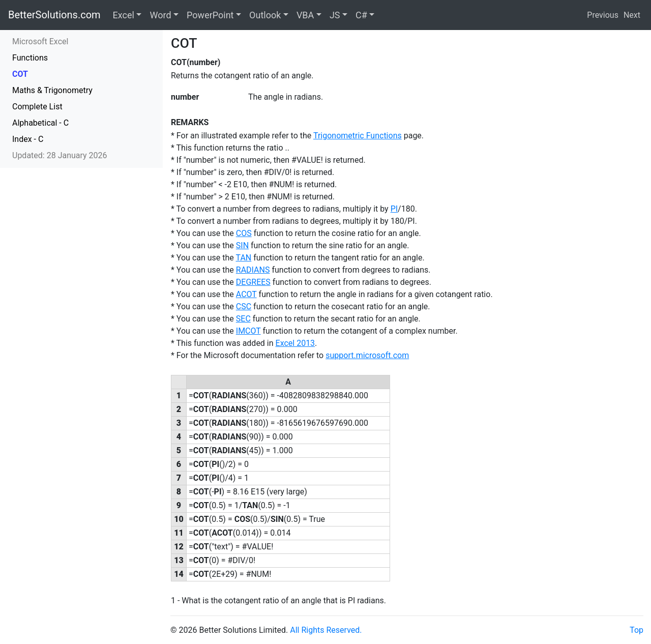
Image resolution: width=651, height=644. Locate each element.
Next (632, 15)
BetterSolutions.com (54, 15)
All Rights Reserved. (326, 630)
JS (335, 15)
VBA (305, 15)
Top (637, 630)
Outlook (265, 15)
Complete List (37, 107)
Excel (124, 15)
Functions (30, 58)
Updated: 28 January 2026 (60, 155)
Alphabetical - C (40, 123)
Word (160, 15)
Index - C (28, 139)
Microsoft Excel (40, 41)
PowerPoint (210, 15)
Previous (603, 15)
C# (361, 15)
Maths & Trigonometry (52, 90)
